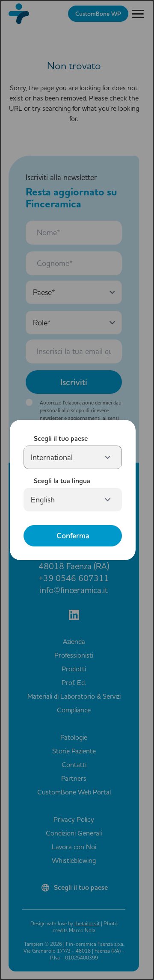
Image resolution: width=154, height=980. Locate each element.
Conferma (73, 536)
